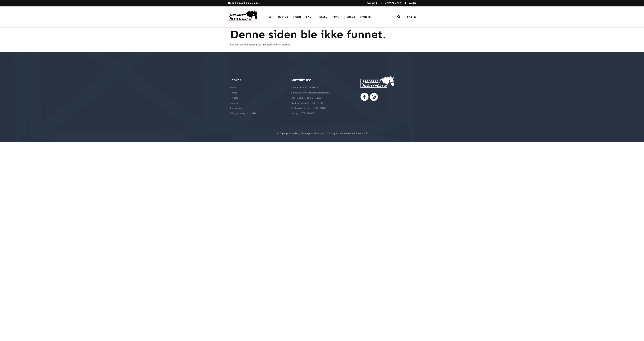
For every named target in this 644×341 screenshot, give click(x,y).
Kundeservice (391, 3)
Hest (270, 17)
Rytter (283, 17)
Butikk (233, 88)
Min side (234, 98)
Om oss (372, 3)
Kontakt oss (236, 108)
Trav (336, 17)
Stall (323, 17)
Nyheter (366, 17)
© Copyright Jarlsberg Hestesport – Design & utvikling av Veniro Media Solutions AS (322, 133)
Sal (310, 17)
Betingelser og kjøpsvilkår (243, 113)
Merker (350, 17)
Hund (297, 17)
